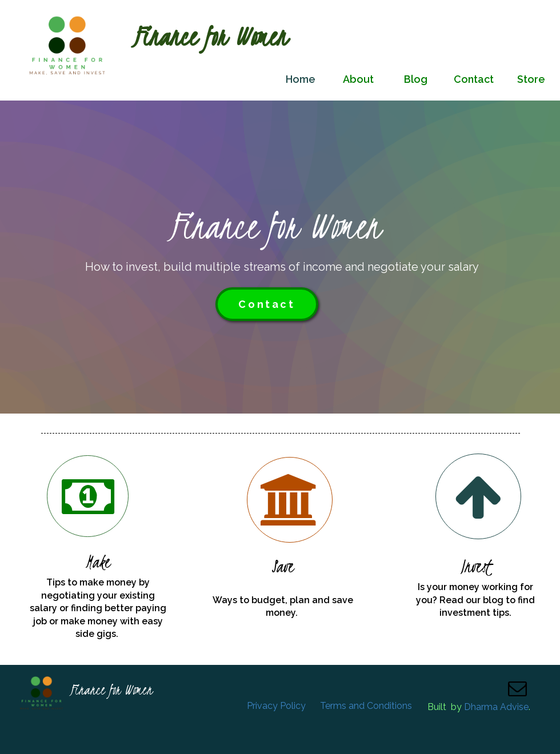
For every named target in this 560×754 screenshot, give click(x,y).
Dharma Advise (496, 707)
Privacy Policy (276, 706)
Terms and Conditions (366, 706)
